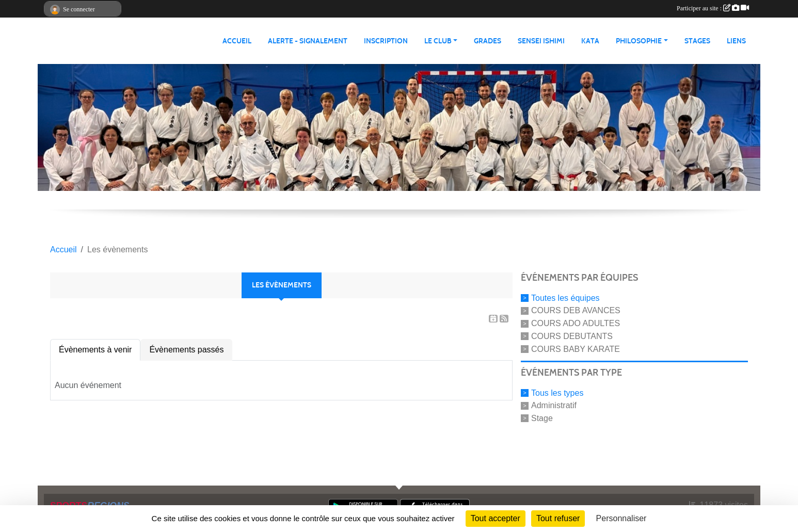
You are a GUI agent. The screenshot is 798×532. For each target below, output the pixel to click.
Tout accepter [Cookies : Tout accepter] (496, 518)
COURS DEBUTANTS (572, 336)
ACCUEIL (237, 41)
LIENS (736, 41)
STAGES (697, 41)
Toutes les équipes (565, 297)
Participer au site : (713, 8)
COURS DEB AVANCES (576, 310)
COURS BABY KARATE (576, 349)
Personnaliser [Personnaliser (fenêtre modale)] (621, 518)
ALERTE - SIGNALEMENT (308, 41)
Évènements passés (186, 350)
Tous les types (557, 392)
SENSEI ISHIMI (541, 41)
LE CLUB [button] (438, 41)
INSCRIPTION (386, 41)
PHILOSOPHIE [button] (639, 41)
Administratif (554, 405)
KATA (590, 41)
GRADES (488, 41)
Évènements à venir (95, 350)
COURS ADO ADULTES (576, 323)
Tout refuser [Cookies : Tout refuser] (558, 518)
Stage (542, 418)
